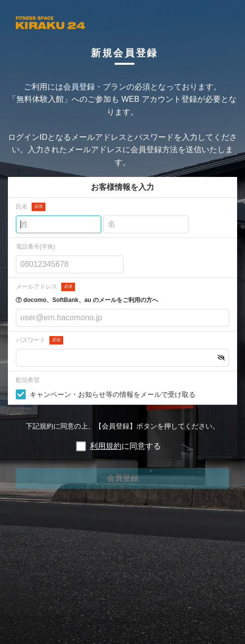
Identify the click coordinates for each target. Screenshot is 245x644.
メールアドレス (45, 287)
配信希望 (28, 380)
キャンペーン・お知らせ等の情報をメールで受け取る (113, 394)
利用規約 (106, 446)
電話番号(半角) (36, 247)
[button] (221, 358)
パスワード (40, 340)
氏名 (31, 207)
